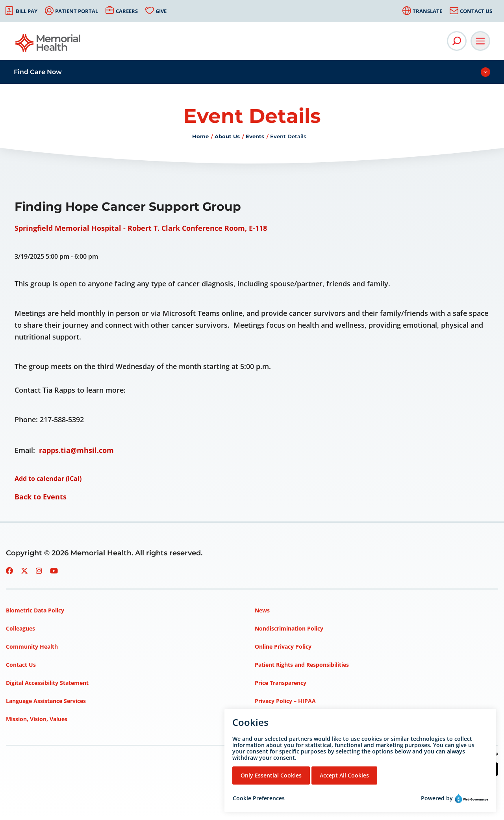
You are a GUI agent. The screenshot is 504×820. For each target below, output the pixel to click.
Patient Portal (77, 11)
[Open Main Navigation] (480, 41)
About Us (227, 136)
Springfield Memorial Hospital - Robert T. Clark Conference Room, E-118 (141, 228)
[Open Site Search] (457, 41)
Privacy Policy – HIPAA (285, 701)
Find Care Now (38, 72)
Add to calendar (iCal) (48, 479)
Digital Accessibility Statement (47, 683)
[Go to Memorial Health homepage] (48, 45)
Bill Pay (27, 11)
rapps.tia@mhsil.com (76, 450)
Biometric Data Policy (35, 610)
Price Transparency (281, 683)
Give (161, 11)
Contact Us (476, 11)
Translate (427, 11)
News (262, 610)
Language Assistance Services (46, 701)
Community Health (32, 647)
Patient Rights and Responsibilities (302, 665)
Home (200, 136)
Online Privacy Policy (283, 647)
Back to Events (41, 497)
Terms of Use (273, 719)
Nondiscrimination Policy (289, 628)
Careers (127, 11)
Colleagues (20, 628)
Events (255, 136)
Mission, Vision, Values (37, 719)
